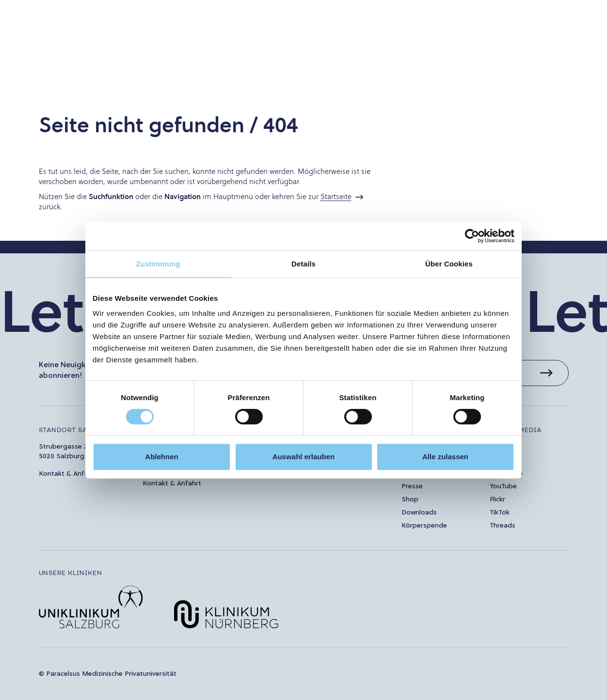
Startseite (336, 196)
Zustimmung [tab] (158, 264)
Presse (412, 487)
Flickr (497, 500)
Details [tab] (303, 264)
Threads (503, 526)
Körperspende (424, 526)
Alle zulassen (445, 457)
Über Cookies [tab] (449, 264)
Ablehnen (161, 457)
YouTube (503, 487)
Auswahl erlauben (303, 457)
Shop (410, 500)
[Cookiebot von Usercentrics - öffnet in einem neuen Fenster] (472, 236)
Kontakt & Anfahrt (68, 474)
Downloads (419, 513)
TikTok (500, 513)
